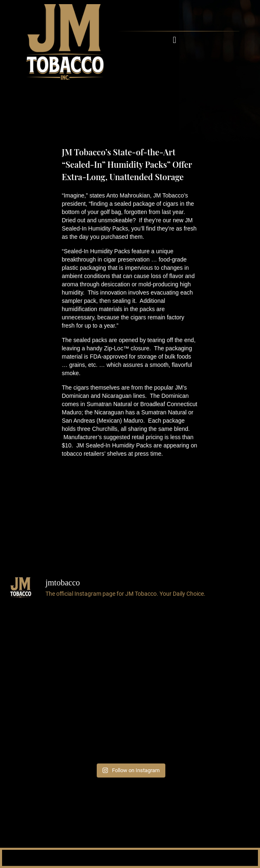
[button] (175, 40)
